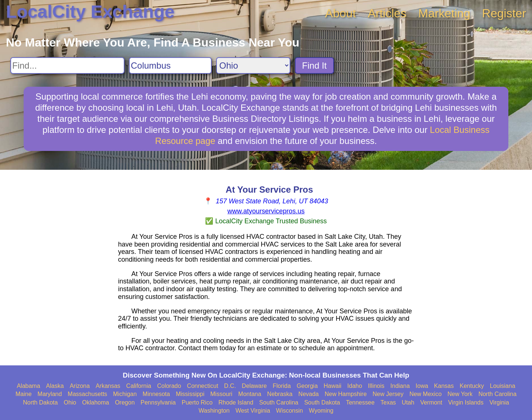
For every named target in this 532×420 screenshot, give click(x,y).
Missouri (221, 394)
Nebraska (280, 394)
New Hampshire (346, 394)
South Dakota (322, 402)
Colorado (169, 386)
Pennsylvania (158, 402)
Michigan (125, 394)
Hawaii (332, 386)
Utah (408, 402)
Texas (388, 402)
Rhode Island (236, 402)
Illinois (376, 386)
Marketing (444, 13)
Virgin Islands (466, 402)
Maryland (50, 394)
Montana (250, 394)
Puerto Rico (197, 402)
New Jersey (388, 394)
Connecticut (203, 386)
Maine (24, 394)
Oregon (125, 402)
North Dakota (40, 402)
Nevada (309, 394)
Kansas (444, 386)
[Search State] (253, 66)
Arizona (80, 386)
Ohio (70, 402)
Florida (282, 386)
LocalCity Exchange (90, 12)
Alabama (28, 386)
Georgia (307, 386)
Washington (214, 411)
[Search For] (67, 66)
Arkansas (108, 386)
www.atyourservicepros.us (266, 211)
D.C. (230, 386)
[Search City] (170, 66)
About (341, 13)
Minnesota (156, 394)
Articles (387, 13)
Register (504, 13)
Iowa (422, 386)
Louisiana (503, 386)
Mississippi (190, 394)
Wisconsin (289, 411)
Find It (315, 66)
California (139, 386)
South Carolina (279, 402)
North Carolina (497, 394)
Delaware (255, 386)
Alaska (55, 386)
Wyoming (321, 411)
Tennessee (360, 402)
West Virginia (253, 411)
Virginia (499, 402)
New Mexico (425, 394)
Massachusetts (87, 394)
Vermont (431, 402)
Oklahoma (96, 402)
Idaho (355, 386)
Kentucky (472, 386)
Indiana (400, 386)
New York (460, 394)
